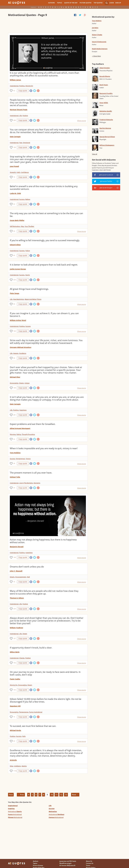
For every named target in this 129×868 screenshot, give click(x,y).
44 (14, 439)
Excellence (23, 353)
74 (14, 717)
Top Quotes (98, 3)
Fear (21, 143)
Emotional (27, 143)
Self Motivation (15, 226)
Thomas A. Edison (17, 598)
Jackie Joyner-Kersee (18, 269)
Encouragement (21, 577)
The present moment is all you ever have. (31, 473)
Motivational (15, 811)
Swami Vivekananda (99, 42)
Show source (82, 121)
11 (56, 795)
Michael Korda (15, 730)
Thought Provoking (28, 434)
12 (61, 795)
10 (52, 795)
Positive (22, 86)
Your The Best (29, 226)
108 (15, 147)
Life (20, 116)
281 (15, 415)
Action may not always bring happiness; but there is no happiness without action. (43, 541)
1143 (15, 771)
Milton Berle (15, 652)
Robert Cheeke (97, 35)
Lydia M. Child (15, 193)
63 (14, 741)
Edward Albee (15, 245)
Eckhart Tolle (15, 477)
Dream (21, 383)
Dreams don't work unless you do (27, 567)
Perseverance (24, 712)
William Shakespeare (107, 145)
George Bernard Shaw (107, 137)
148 (15, 557)
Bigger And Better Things (33, 299)
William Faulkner (16, 628)
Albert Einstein (105, 68)
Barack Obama (105, 76)
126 (15, 331)
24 (14, 488)
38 (14, 463)
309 (15, 120)
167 (15, 638)
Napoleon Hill (15, 706)
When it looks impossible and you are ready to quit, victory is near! (44, 448)
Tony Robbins (15, 453)
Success (22, 199)
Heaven (16, 353)
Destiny (24, 766)
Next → (75, 795)
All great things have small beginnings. (29, 289)
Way (22, 226)
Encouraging (14, 383)
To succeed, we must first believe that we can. (33, 726)
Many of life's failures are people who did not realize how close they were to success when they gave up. (44, 592)
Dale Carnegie (15, 137)
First (11, 795)
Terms (88, 865)
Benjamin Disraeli (17, 547)
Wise (11, 766)
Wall (28, 577)
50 (14, 231)
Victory (28, 459)
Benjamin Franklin (106, 93)
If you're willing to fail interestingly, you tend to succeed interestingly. (45, 240)
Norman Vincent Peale (19, 110)
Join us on (106, 175)
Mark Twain (104, 85)
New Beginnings (19, 299)
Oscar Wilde (104, 103)
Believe (28, 199)
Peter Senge (14, 293)
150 (15, 663)
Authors (51, 3)
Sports (28, 275)
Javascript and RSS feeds (68, 861)
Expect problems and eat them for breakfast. (33, 424)
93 (14, 204)
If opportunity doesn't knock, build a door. (31, 648)
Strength (13, 172)
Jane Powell (14, 166)
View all (95, 154)
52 (14, 91)
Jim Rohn (95, 28)
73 (14, 177)
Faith (18, 172)
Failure (28, 251)
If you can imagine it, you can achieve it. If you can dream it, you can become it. (44, 315)
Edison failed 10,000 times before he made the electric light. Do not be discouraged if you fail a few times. (46, 700)
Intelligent (17, 766)
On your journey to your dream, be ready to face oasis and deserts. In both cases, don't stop (45, 673)
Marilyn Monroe (105, 128)
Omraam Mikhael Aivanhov (21, 347)
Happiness (23, 410)
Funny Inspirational (36, 712)
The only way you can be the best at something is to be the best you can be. (46, 215)
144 (15, 690)
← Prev (21, 795)
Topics (60, 3)
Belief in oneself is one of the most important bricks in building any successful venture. (44, 188)
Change (22, 658)
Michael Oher (15, 377)
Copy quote (23, 91)
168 (15, 388)
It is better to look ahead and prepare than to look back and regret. (44, 265)
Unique (27, 383)
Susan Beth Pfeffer (17, 220)
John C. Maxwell (16, 571)
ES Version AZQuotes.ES (67, 865)
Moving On (29, 86)
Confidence (25, 172)
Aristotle (13, 760)
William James (15, 80)
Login (112, 3)
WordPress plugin (66, 863)
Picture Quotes (86, 3)
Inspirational (14, 86)
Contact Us (90, 863)
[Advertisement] (48, 25)
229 (15, 280)
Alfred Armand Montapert (20, 428)
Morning (13, 434)
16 (14, 582)
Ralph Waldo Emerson (100, 49)
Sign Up (118, 3)
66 (14, 255)
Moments (37, 483)
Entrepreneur (20, 459)
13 (66, 795)
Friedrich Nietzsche (106, 120)
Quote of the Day (71, 3)
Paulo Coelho (15, 679)
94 (14, 358)
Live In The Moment (26, 483)
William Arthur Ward (18, 320)
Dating (19, 434)
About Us (89, 861)
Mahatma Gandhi (106, 111)
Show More (97, 56)
